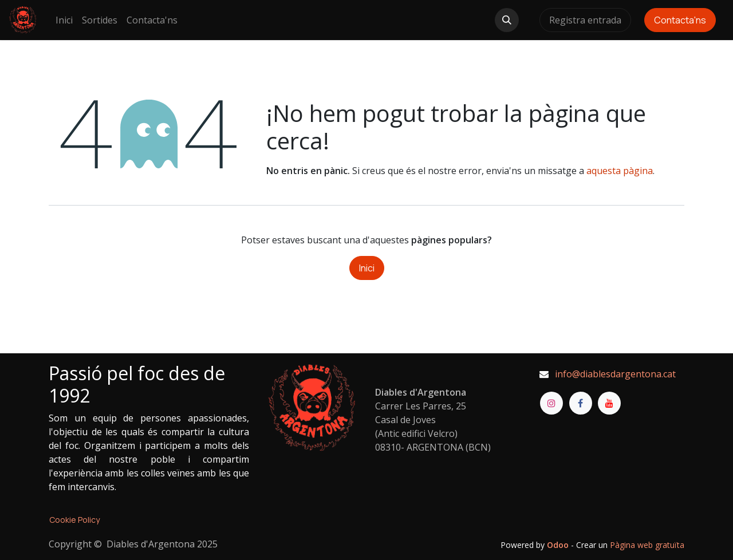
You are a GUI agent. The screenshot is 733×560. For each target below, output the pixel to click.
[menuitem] (64, 20)
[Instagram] (551, 403)
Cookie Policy (74, 520)
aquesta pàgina (620, 171)
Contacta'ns (680, 20)
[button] (507, 20)
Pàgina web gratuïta (647, 545)
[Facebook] (581, 403)
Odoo (559, 545)
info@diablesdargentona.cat (615, 374)
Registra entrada (585, 20)
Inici (367, 268)
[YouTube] (609, 403)
